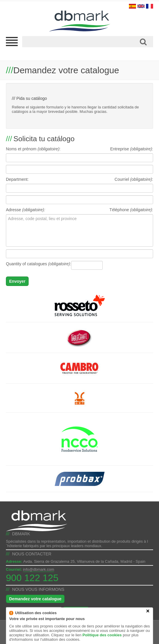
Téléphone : (131, 210)
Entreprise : (132, 149)
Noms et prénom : (33, 149)
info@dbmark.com (39, 569)
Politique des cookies (102, 641)
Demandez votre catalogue (35, 599)
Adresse (26, 210)
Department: (17, 179)
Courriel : (134, 179)
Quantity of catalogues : (38, 264)
